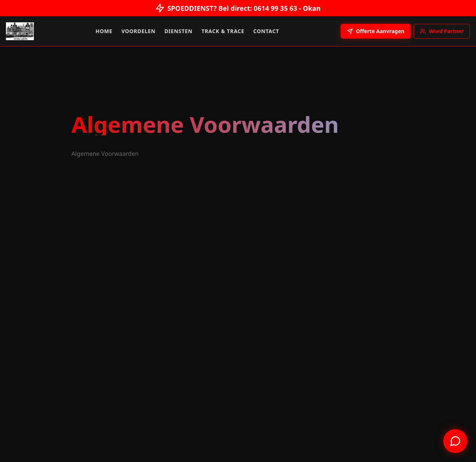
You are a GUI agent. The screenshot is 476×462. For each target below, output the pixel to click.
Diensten (178, 31)
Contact (266, 31)
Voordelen (138, 31)
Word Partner (442, 31)
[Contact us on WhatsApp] (455, 441)
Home (104, 31)
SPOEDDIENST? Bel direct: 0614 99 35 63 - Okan (238, 8)
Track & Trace (223, 31)
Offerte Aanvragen (376, 31)
